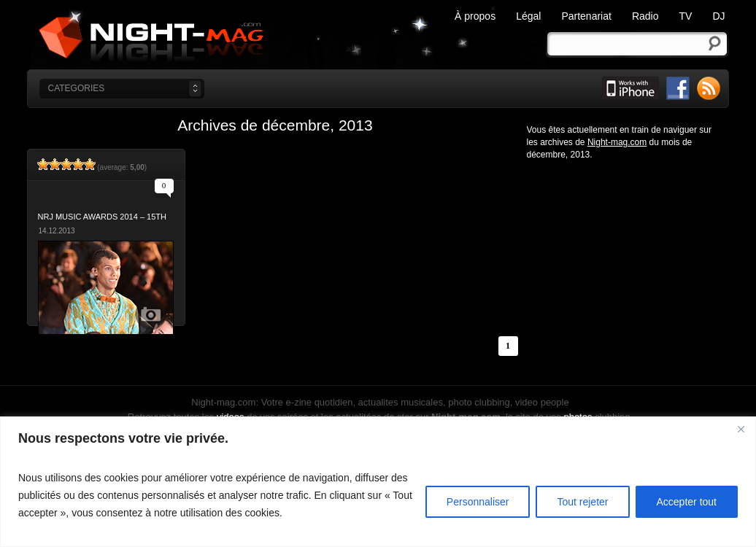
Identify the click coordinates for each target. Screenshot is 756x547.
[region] (378, 482)
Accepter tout (687, 502)
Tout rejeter (582, 502)
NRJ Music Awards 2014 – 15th (102, 217)
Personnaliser (478, 502)
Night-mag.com (288, 36)
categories (77, 88)
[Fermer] (741, 429)
